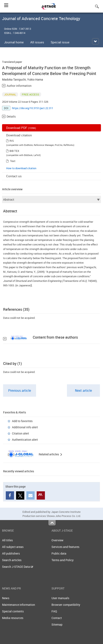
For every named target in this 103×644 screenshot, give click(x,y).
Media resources (13, 618)
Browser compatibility (66, 605)
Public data (59, 553)
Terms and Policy (63, 560)
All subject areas (13, 547)
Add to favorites (22, 421)
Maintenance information (19, 605)
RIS (12, 141)
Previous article (20, 390)
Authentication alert (25, 440)
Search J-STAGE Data (18, 567)
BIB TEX (14, 151)
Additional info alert (25, 427)
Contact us (14, 176)
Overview (57, 540)
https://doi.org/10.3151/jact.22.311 (33, 108)
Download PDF (21, 128)
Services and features (65, 547)
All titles (7, 540)
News (6, 598)
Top (52, 523)
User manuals (60, 598)
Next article (83, 390)
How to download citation (21, 168)
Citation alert (20, 433)
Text (13, 161)
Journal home (14, 42)
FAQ (54, 611)
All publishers (11, 553)
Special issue (60, 42)
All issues (37, 42)
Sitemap (57, 624)
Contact (57, 618)
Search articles (12, 560)
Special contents (13, 611)
